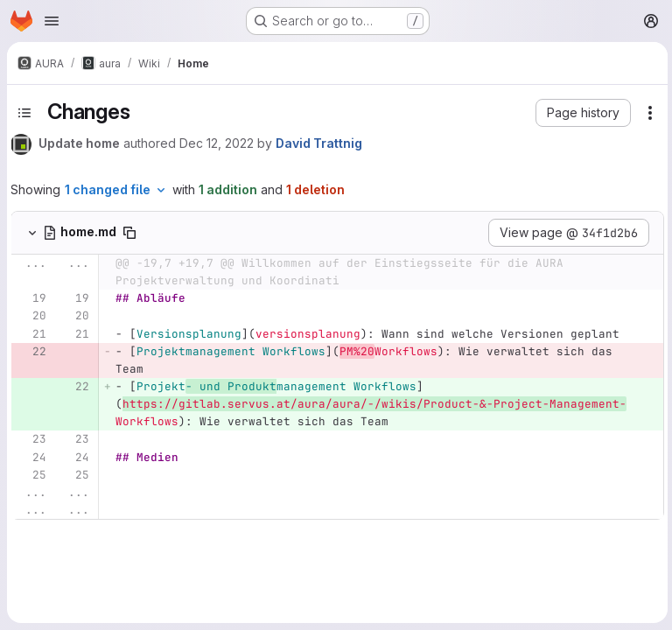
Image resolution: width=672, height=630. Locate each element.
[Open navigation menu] (52, 21)
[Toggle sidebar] (24, 113)
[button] (581, 113)
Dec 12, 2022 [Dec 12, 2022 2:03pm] (217, 143)
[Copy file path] (129, 233)
